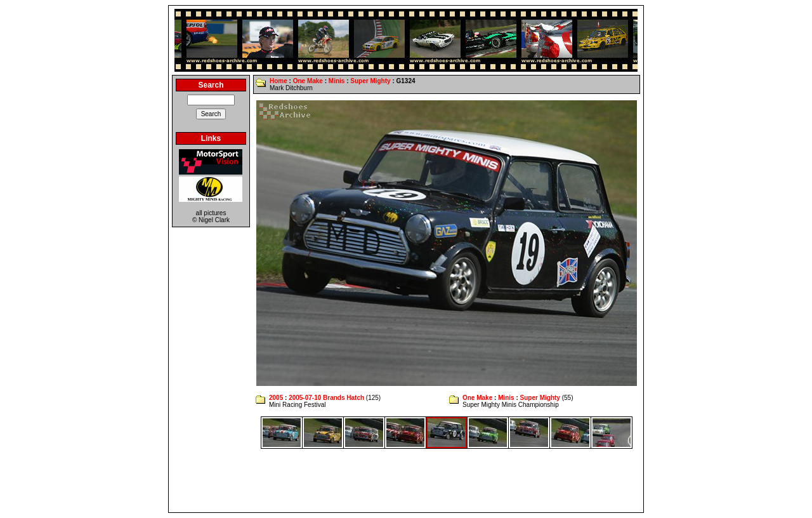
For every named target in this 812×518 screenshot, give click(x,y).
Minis (337, 81)
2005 (276, 398)
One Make (308, 81)
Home (278, 81)
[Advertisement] (406, 481)
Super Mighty (370, 81)
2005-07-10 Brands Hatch (326, 398)
